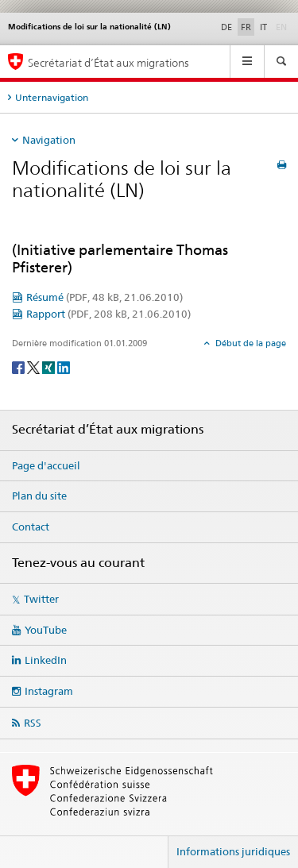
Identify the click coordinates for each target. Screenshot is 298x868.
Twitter (41, 599)
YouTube (46, 630)
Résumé (104, 297)
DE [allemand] (226, 27)
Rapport (108, 314)
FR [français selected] (246, 27)
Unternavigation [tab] (52, 97)
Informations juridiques (233, 851)
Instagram (49, 691)
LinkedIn (46, 660)
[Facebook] (19, 367)
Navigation (49, 140)
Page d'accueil (46, 465)
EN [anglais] (283, 26)
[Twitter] (35, 367)
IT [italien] (263, 27)
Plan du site (39, 496)
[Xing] (50, 367)
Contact (31, 527)
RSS (33, 723)
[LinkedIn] (64, 367)
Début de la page (250, 343)
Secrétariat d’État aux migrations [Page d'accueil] (108, 62)
